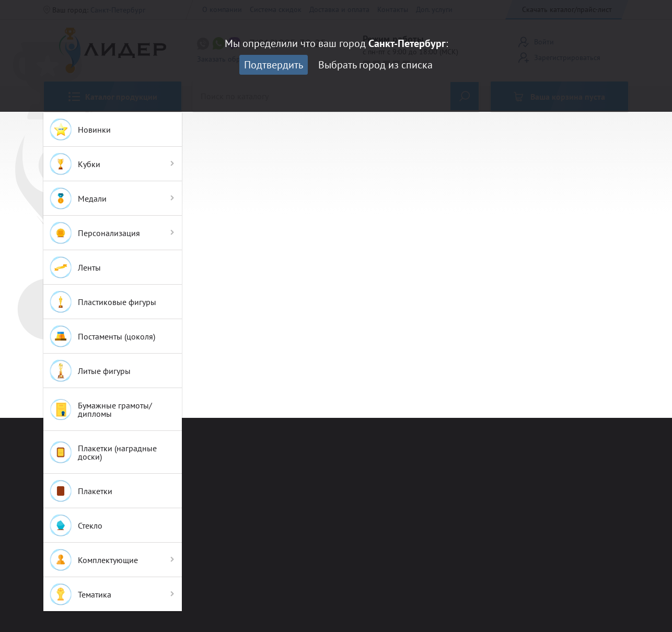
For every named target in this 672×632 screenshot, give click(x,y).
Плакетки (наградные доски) (103, 452)
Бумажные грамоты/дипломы (100, 409)
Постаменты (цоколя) (102, 336)
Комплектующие (93, 560)
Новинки (80, 130)
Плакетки (80, 491)
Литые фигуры (90, 371)
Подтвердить (274, 65)
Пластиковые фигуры (102, 302)
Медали (78, 198)
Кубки (74, 164)
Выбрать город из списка (375, 65)
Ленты (75, 267)
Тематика (80, 594)
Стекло (76, 525)
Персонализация (94, 233)
